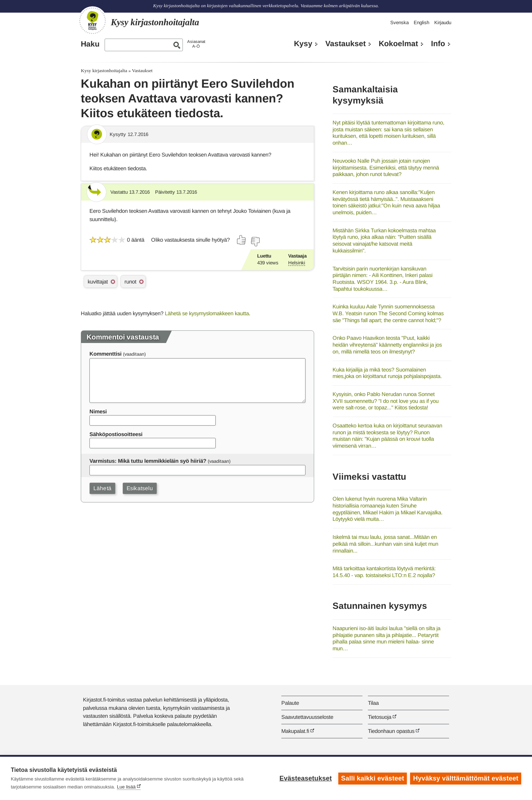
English (421, 23)
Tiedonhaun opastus (391, 731)
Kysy (303, 44)
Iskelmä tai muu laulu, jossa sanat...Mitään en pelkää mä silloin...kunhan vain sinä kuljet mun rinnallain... (385, 544)
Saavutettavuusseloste (307, 717)
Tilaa (373, 703)
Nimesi (98, 411)
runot (130, 282)
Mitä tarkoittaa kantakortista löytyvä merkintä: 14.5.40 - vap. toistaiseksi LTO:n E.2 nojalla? (384, 572)
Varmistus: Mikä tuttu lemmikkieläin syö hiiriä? (148, 461)
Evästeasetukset (305, 778)
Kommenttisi (105, 354)
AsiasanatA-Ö (196, 44)
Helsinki (297, 263)
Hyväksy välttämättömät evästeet (466, 778)
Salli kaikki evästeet (372, 778)
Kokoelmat (398, 44)
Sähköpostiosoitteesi (116, 434)
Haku (90, 44)
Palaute (290, 703)
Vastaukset (346, 44)
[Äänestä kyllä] (242, 240)
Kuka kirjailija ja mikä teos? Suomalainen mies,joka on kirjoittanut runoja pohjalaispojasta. (387, 373)
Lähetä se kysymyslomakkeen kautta (207, 313)
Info (438, 44)
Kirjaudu (443, 23)
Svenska (399, 23)
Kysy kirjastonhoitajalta (104, 71)
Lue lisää (126, 787)
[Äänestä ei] (255, 242)
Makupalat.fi (295, 731)
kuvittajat (98, 282)
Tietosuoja (380, 717)
